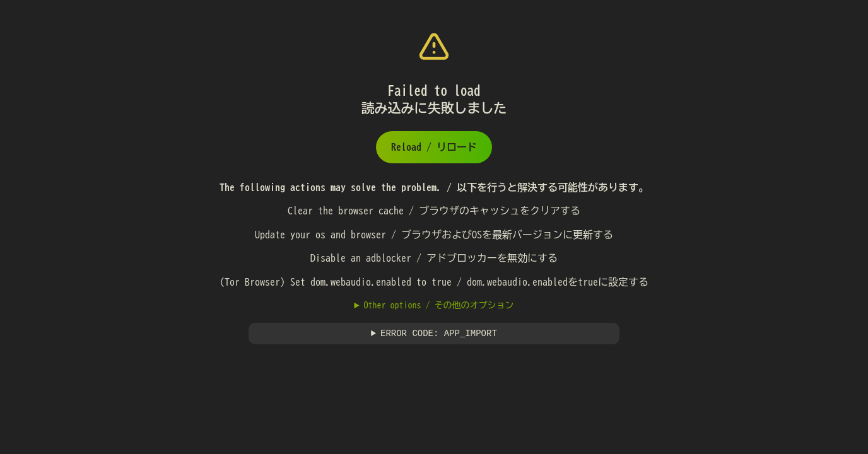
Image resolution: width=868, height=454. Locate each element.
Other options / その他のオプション (438, 305)
